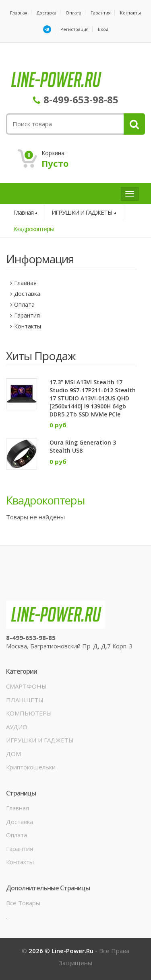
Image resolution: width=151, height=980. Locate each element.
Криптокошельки (31, 767)
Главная (19, 13)
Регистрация (74, 29)
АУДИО (17, 727)
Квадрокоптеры (34, 229)
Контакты (130, 13)
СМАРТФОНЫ (26, 686)
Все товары (23, 903)
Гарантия (101, 13)
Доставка (47, 13)
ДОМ (13, 754)
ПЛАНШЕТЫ (25, 700)
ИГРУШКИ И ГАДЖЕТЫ (82, 212)
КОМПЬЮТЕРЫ (29, 713)
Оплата (73, 13)
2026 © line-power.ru (62, 951)
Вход (103, 29)
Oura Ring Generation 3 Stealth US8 (83, 446)
